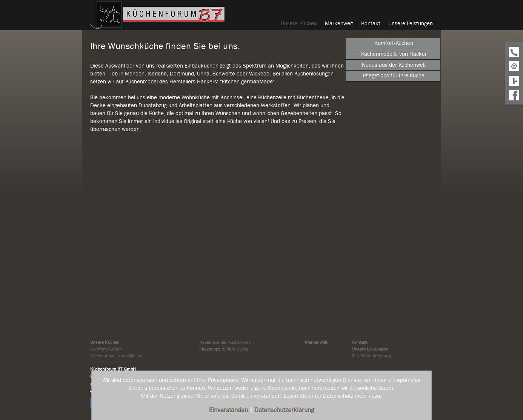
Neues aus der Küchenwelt (225, 342)
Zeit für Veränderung (371, 356)
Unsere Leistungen (370, 349)
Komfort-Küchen (106, 349)
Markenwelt (316, 342)
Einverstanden (229, 410)
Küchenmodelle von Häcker (116, 356)
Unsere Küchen (105, 342)
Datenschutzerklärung (284, 410)
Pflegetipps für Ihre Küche (224, 349)
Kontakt (360, 342)
